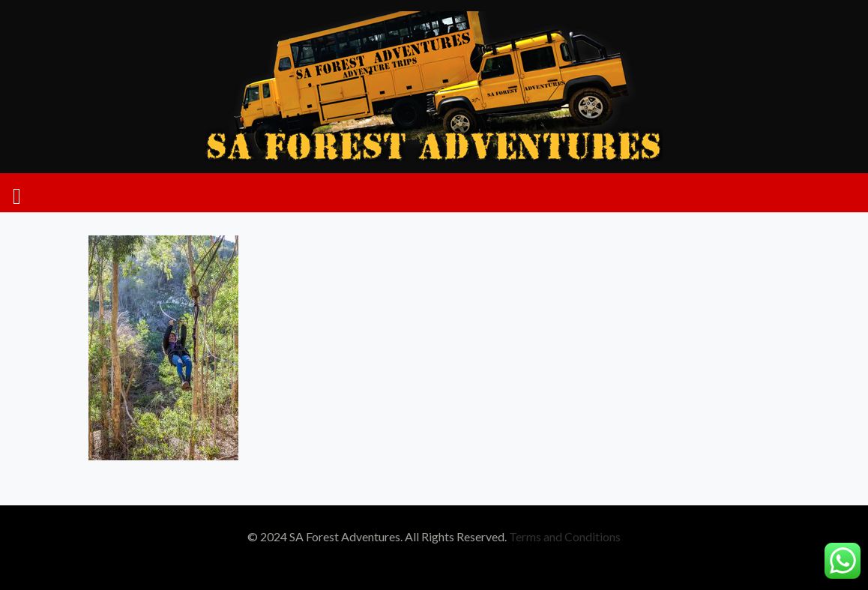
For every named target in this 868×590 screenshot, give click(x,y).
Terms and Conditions (565, 536)
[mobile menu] (17, 193)
